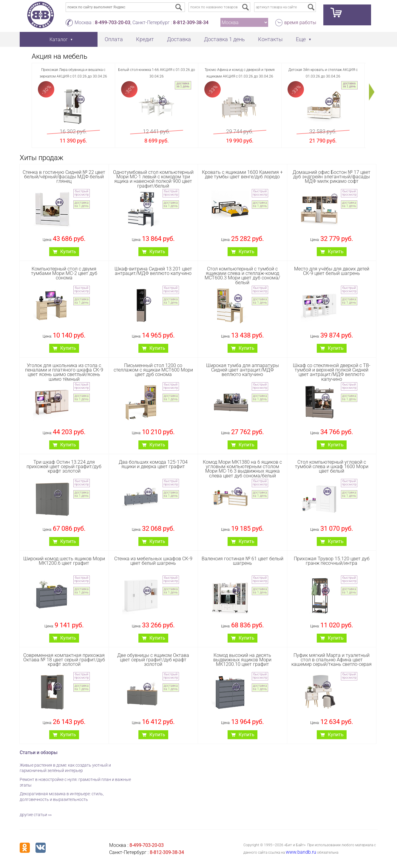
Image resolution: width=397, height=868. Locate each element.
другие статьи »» (36, 815)
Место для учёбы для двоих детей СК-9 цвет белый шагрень (332, 271)
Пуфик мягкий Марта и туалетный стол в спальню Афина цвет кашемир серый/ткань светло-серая (332, 660)
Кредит (145, 39)
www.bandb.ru (301, 852)
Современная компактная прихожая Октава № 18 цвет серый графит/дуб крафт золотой (64, 660)
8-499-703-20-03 (113, 23)
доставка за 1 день (183, 85)
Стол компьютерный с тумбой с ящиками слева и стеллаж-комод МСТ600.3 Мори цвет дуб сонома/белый (242, 276)
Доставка (179, 39)
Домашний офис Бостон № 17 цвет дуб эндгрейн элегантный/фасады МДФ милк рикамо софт (332, 177)
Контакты (270, 39)
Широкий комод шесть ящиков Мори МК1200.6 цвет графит (64, 561)
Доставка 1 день (224, 39)
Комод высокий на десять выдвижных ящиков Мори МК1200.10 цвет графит (242, 660)
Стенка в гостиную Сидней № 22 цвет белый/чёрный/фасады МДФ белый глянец (64, 177)
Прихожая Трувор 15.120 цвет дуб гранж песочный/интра (332, 561)
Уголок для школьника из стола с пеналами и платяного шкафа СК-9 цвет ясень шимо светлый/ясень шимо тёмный (64, 372)
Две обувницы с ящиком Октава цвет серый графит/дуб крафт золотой (153, 660)
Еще (301, 39)
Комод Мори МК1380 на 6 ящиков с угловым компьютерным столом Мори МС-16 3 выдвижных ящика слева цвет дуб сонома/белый (242, 469)
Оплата (114, 39)
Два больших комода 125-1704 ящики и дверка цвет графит (153, 464)
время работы (300, 23)
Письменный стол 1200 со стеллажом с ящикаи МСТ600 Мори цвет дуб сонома (153, 370)
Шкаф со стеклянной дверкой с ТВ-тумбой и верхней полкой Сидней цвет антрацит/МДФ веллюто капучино (332, 372)
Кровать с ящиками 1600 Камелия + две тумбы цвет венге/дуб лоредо (242, 174)
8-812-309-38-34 (191, 23)
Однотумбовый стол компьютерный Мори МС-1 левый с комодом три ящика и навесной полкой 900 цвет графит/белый (153, 179)
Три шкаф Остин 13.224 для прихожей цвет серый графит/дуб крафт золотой (64, 467)
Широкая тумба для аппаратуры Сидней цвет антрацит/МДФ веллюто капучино (242, 370)
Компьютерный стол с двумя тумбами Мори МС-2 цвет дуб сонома (64, 273)
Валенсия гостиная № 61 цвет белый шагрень (242, 561)
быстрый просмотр (82, 193)
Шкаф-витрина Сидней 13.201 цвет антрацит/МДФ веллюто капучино (153, 271)
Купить (68, 252)
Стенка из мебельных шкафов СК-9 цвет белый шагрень (153, 561)
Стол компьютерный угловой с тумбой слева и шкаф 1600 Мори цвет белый (332, 467)
